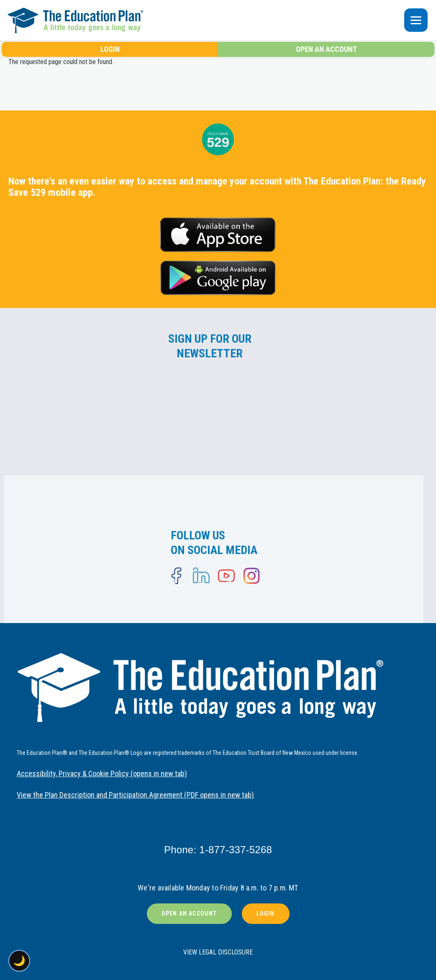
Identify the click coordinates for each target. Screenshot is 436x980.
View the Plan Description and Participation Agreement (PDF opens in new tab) (135, 795)
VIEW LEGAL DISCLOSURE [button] (218, 952)
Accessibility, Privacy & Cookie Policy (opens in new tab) (102, 773)
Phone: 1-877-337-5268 (218, 850)
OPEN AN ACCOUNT (326, 49)
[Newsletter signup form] (210, 413)
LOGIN (110, 49)
